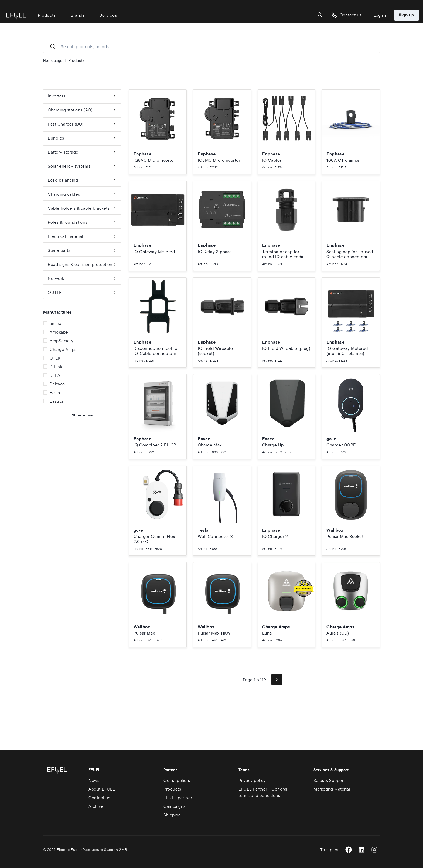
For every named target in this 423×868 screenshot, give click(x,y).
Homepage (53, 60)
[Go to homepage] (16, 16)
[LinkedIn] (361, 850)
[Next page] (277, 680)
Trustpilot (330, 850)
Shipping (172, 815)
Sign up (407, 15)
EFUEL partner (178, 798)
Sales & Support (329, 780)
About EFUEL (102, 789)
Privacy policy (252, 780)
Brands (78, 15)
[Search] (320, 15)
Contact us (346, 15)
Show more (82, 415)
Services (108, 15)
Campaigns (175, 806)
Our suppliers (177, 780)
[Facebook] (349, 850)
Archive (96, 806)
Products (47, 15)
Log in (380, 15)
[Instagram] (374, 850)
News (94, 780)
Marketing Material (332, 789)
